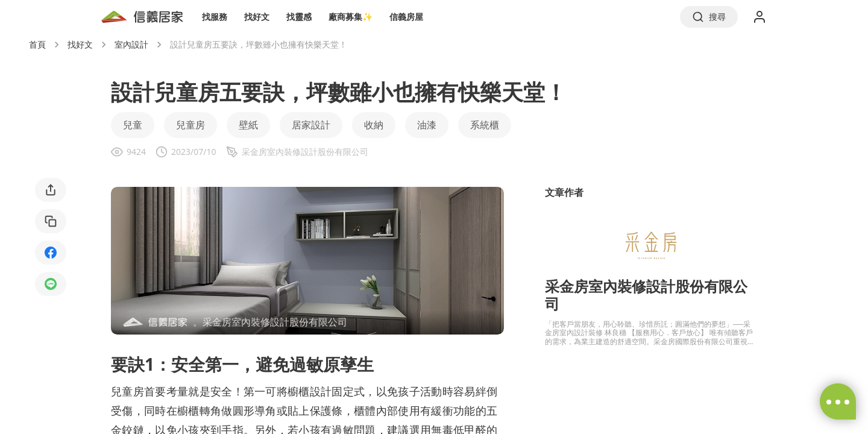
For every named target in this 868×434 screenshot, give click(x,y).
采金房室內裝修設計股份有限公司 (646, 295)
